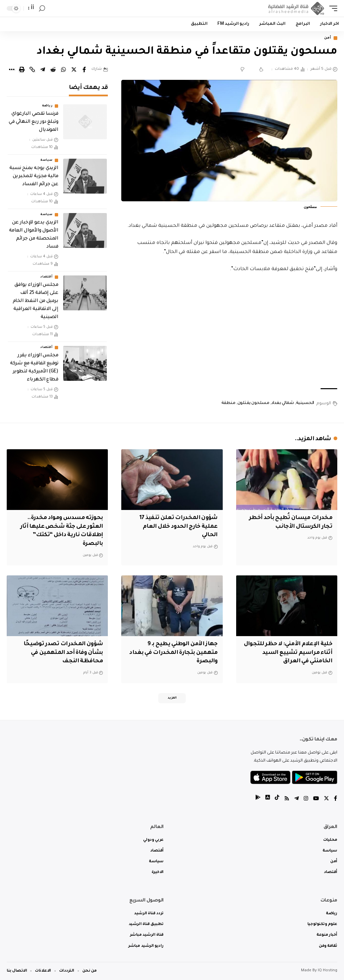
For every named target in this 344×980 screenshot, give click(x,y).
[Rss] (285, 799)
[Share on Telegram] (43, 70)
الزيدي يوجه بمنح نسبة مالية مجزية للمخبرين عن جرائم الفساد (34, 177)
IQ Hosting (328, 971)
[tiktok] (275, 799)
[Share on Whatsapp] (63, 70)
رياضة (47, 107)
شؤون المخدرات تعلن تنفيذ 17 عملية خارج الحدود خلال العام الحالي (177, 527)
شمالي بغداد (283, 404)
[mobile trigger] (332, 8)
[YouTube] (315, 799)
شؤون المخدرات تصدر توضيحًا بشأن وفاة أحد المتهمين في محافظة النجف (62, 652)
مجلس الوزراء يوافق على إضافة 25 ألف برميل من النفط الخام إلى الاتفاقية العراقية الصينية (35, 302)
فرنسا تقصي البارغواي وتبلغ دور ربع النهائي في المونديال (33, 123)
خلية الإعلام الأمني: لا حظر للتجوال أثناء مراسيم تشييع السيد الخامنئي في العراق (294, 652)
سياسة (47, 161)
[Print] (22, 70)
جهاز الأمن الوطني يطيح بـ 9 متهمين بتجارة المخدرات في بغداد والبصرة (180, 652)
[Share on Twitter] (74, 70)
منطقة (228, 404)
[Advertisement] (229, 332)
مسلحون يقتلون (253, 404)
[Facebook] (336, 799)
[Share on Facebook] (84, 70)
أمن (327, 38)
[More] (11, 70)
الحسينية (305, 404)
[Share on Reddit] (53, 70)
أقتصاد (46, 278)
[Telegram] (295, 799)
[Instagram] (305, 799)
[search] (42, 9)
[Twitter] (326, 799)
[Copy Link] (32, 70)
